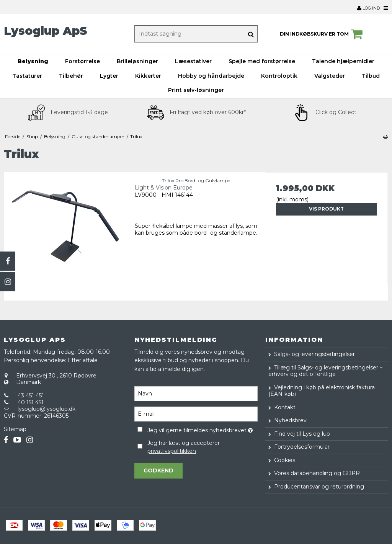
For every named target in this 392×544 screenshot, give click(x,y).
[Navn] (196, 394)
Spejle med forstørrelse (262, 61)
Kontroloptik (279, 76)
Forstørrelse (82, 61)
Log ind (368, 8)
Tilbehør (71, 76)
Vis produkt (326, 209)
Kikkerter (148, 76)
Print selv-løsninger (196, 90)
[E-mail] (196, 414)
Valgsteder (330, 76)
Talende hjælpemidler (343, 61)
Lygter (109, 76)
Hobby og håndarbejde (211, 76)
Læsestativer (193, 61)
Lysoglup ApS (46, 31)
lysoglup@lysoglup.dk (47, 409)
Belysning (33, 61)
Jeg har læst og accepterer (184, 447)
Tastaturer (27, 76)
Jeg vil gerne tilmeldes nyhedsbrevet (202, 429)
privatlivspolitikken (172, 451)
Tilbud (371, 76)
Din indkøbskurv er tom (322, 34)
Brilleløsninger (137, 61)
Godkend (158, 470)
